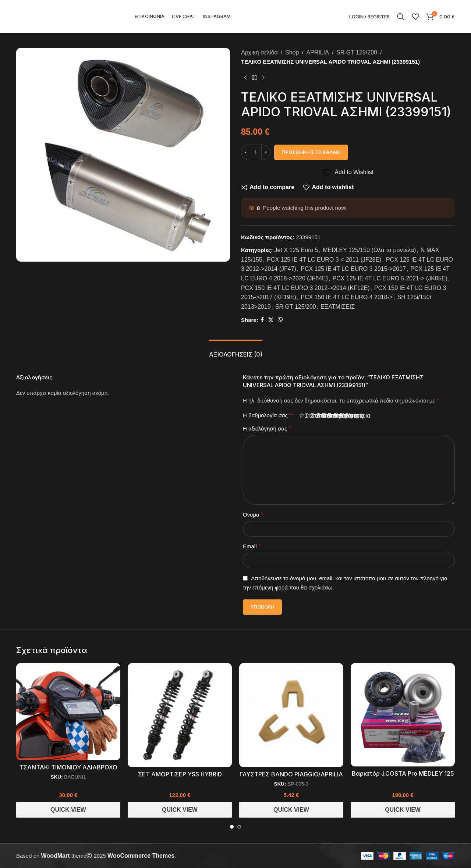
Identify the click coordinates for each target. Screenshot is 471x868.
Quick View (68, 810)
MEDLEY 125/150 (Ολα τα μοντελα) (369, 250)
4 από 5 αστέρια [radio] (322, 416)
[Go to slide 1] (232, 827)
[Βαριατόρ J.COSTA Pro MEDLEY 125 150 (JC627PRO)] (403, 715)
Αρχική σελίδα (259, 52)
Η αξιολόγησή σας (267, 428)
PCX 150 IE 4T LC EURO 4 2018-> (347, 297)
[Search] (401, 17)
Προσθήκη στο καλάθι (311, 152)
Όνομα (253, 515)
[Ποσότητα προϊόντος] (256, 152)
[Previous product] (245, 78)
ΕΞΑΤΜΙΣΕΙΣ (338, 307)
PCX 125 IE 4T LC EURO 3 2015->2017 (353, 269)
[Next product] (263, 78)
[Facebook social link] (262, 320)
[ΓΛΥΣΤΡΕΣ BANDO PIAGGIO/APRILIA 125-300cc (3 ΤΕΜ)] (291, 715)
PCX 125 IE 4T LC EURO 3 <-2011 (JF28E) (324, 260)
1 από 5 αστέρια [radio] (305, 416)
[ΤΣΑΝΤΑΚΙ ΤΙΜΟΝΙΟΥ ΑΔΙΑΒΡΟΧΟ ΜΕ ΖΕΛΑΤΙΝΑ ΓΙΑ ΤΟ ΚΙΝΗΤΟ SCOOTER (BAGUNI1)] (68, 712)
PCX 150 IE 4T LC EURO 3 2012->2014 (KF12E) (305, 288)
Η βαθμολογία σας (267, 415)
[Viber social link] (280, 320)
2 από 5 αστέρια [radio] (311, 416)
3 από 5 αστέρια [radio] (316, 416)
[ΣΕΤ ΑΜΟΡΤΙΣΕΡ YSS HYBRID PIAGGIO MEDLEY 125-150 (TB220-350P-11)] (180, 715)
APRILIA (318, 52)
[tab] (236, 351)
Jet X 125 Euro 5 (296, 250)
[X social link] (271, 320)
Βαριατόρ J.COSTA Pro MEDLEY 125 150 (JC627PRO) (403, 777)
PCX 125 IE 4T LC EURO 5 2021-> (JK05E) (390, 278)
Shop (292, 52)
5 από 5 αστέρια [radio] (328, 416)
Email (252, 546)
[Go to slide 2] (239, 827)
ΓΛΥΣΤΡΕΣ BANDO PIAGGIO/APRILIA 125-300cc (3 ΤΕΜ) (291, 778)
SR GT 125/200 (357, 52)
